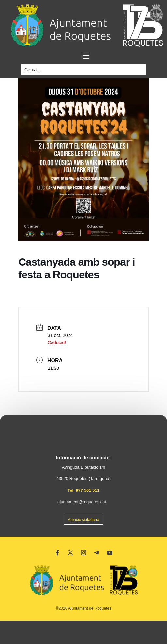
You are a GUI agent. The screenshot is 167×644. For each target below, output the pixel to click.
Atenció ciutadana (83, 520)
